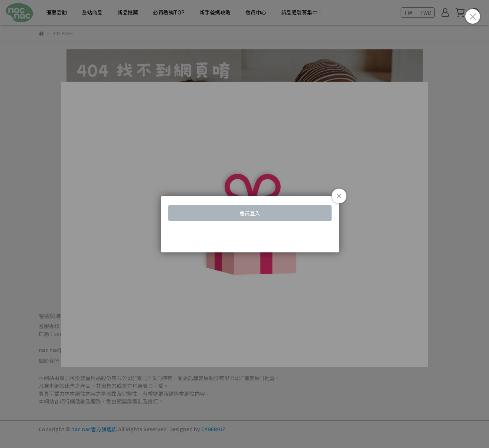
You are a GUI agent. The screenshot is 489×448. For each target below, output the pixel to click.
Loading (244, 224)
